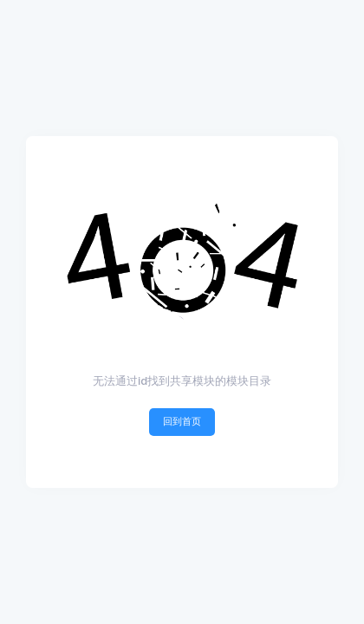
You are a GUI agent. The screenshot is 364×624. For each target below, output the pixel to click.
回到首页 (182, 421)
